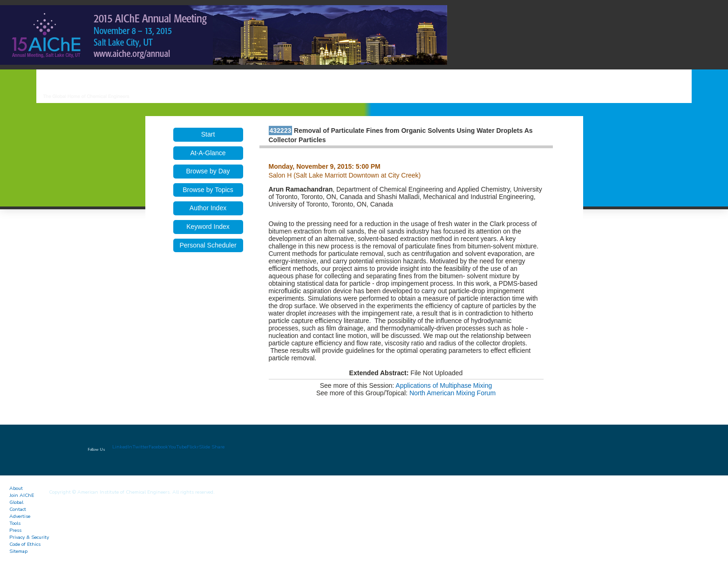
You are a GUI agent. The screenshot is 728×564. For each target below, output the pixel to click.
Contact (18, 509)
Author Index (208, 208)
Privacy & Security (29, 537)
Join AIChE (22, 495)
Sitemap (18, 551)
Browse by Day (208, 171)
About (16, 488)
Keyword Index (208, 227)
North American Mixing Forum (452, 393)
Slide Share (212, 447)
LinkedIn (122, 447)
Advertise (20, 516)
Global (16, 502)
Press (15, 530)
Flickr (193, 447)
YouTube (177, 447)
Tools (15, 523)
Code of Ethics (25, 544)
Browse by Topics (208, 190)
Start (208, 134)
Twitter (140, 447)
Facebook (158, 447)
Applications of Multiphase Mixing (444, 385)
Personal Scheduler (208, 245)
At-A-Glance (208, 153)
